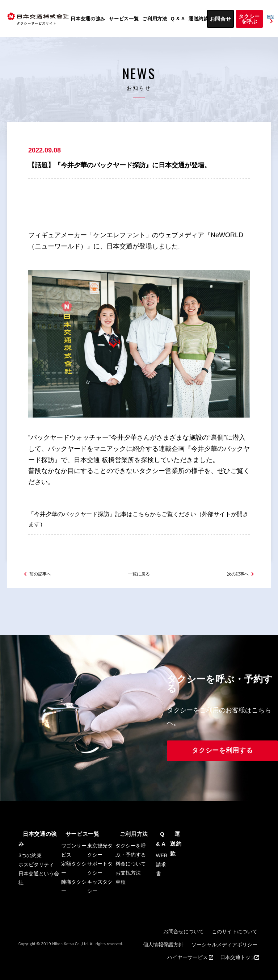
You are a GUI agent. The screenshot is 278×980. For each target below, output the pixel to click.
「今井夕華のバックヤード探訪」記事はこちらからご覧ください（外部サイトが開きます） (139, 529)
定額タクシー (74, 887)
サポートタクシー (100, 887)
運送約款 (199, 19)
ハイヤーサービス (236, 952)
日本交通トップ (237, 959)
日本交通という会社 (39, 887)
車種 (121, 901)
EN (271, 19)
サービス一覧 (124, 19)
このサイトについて (194, 947)
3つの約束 (30, 864)
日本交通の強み (88, 19)
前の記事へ (44, 592)
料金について (131, 883)
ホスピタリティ (36, 874)
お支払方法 (128, 892)
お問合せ (221, 19)
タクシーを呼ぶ (249, 19)
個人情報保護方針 (238, 947)
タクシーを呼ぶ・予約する (131, 869)
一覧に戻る (139, 592)
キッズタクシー (100, 905)
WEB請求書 (162, 883)
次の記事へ (234, 592)
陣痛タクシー (74, 905)
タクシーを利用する (222, 770)
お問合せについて (149, 947)
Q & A (178, 19)
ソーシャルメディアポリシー (181, 952)
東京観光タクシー (100, 869)
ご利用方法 (155, 19)
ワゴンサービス (74, 869)
